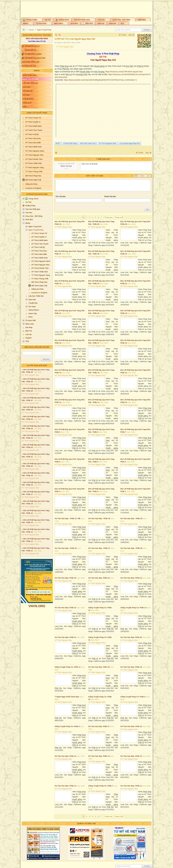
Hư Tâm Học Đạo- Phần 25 (65, 578)
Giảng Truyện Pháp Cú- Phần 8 (67, 726)
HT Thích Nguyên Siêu (30, 375)
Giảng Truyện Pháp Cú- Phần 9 (133, 697)
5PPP (58, 143)
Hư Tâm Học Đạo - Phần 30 (99, 519)
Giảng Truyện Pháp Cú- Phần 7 (101, 786)
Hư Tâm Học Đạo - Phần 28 (66, 548)
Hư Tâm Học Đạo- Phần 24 (99, 578)
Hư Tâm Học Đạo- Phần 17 (99, 726)
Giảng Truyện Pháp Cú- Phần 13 (133, 608)
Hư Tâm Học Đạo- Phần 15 (65, 756)
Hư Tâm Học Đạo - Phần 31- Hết (68, 519)
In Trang (56, 153)
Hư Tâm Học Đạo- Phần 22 (65, 608)
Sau (130, 35)
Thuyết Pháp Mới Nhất (37, 366)
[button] (32, 19)
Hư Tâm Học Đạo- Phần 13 (131, 756)
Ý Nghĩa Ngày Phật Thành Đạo (67, 697)
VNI (148, 176)
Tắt (136, 176)
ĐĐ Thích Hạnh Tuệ (88, 143)
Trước (124, 35)
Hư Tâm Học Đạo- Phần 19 (99, 667)
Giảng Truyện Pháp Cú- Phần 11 (68, 667)
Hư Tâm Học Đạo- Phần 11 (131, 786)
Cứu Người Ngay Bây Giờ (130, 143)
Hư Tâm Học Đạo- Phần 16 (131, 726)
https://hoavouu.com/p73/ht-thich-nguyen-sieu (124, 72)
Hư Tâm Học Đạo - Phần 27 (99, 548)
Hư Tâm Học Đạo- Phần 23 (131, 578)
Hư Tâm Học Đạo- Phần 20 (131, 637)
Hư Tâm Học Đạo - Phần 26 (131, 548)
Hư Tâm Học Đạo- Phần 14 (99, 756)
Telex (142, 176)
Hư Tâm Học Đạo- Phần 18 (131, 667)
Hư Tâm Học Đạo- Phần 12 (65, 786)
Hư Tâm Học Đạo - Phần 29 (131, 519)
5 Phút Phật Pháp (70, 143)
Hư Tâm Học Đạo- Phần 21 (65, 637)
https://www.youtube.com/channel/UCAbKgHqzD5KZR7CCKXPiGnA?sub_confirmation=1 (100, 80)
